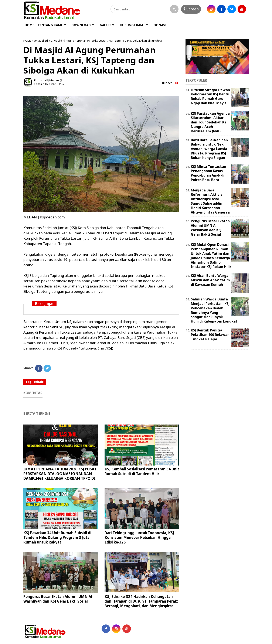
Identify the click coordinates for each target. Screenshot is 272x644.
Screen (191, 9)
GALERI (105, 25)
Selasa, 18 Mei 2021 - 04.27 (49, 84)
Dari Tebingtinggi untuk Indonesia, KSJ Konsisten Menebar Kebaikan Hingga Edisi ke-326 (139, 537)
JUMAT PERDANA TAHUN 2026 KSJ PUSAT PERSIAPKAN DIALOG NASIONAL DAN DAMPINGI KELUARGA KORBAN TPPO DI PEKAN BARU (60, 476)
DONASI (160, 25)
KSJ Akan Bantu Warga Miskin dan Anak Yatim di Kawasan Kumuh (210, 280)
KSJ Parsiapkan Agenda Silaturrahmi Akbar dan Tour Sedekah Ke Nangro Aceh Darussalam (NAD (210, 122)
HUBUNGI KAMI (132, 25)
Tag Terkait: (35, 382)
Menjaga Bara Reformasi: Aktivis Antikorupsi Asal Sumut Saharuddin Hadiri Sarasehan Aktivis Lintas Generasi (211, 201)
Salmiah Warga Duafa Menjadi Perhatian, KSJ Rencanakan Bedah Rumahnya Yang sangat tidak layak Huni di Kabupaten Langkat (214, 310)
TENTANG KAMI (50, 25)
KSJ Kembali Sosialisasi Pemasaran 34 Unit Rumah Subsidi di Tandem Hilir (142, 471)
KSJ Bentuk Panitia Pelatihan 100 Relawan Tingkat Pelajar (210, 335)
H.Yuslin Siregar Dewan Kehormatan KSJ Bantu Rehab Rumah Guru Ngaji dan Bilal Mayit (210, 96)
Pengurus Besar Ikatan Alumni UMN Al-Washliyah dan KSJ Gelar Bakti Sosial (58, 599)
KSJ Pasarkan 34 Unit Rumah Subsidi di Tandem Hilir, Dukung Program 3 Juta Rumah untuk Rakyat (57, 537)
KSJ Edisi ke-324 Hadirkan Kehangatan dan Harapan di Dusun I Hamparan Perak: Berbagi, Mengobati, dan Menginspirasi (141, 601)
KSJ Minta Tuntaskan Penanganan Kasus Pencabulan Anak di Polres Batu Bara (208, 173)
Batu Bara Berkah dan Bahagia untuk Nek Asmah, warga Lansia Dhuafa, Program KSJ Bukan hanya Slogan (209, 149)
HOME (29, 25)
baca (167, 83)
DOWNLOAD (81, 25)
